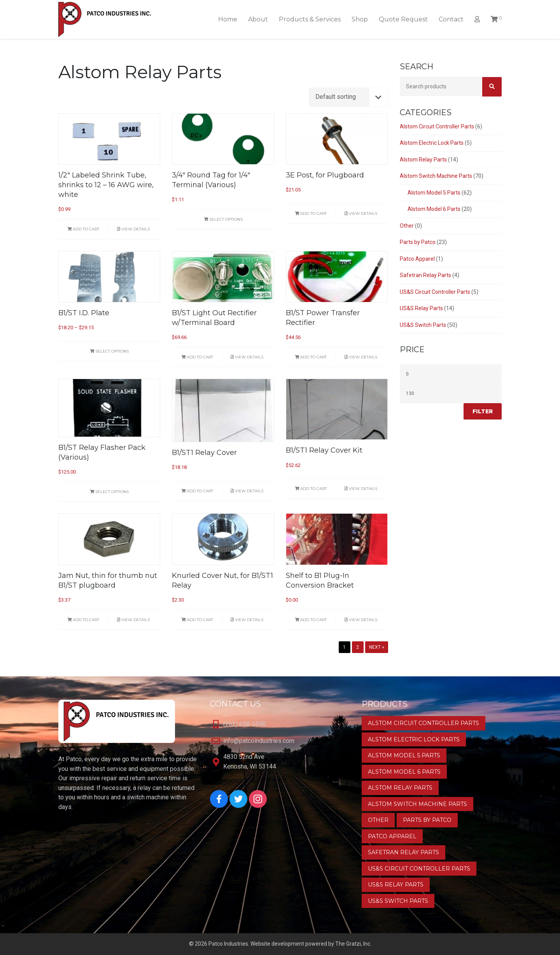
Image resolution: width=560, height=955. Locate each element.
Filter (483, 411)
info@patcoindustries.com (259, 741)
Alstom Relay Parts (423, 160)
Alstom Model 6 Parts (434, 209)
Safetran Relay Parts (425, 275)
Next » (377, 647)
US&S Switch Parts (423, 325)
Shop (360, 19)
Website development (277, 944)
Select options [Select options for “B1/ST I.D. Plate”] (109, 351)
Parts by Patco (418, 242)
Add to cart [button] (83, 229)
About (258, 19)
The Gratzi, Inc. (353, 944)
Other (407, 226)
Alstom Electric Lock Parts (432, 143)
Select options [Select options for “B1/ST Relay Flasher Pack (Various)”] (109, 492)
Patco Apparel (417, 259)
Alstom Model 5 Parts (434, 193)
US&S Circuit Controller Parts (435, 292)
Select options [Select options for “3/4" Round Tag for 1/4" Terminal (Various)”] (223, 219)
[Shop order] (348, 97)
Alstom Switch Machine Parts (436, 176)
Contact (451, 19)
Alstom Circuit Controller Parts (437, 126)
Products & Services (310, 19)
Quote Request (403, 19)
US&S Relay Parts (421, 308)
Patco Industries (228, 944)
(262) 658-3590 (245, 724)
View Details (133, 229)
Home (228, 19)
